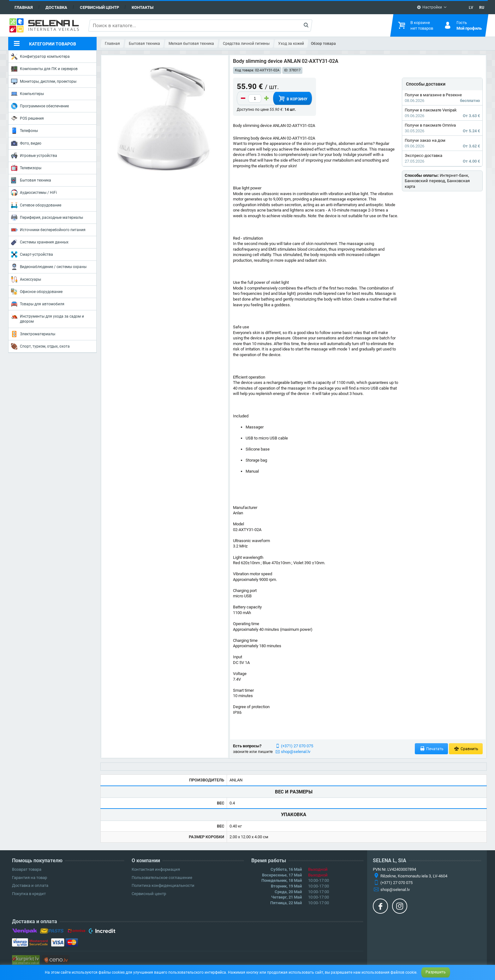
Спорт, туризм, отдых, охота (40, 346)
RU (482, 8)
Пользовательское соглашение (162, 878)
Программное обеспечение (40, 106)
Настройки (429, 7)
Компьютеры (27, 94)
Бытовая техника (31, 180)
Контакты (143, 7)
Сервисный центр (99, 7)
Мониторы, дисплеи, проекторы (44, 81)
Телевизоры (26, 168)
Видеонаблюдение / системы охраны (49, 267)
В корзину (293, 99)
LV (471, 8)
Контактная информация (156, 869)
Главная (24, 7)
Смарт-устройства (32, 254)
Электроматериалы (33, 334)
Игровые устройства (34, 156)
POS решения (27, 118)
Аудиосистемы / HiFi (34, 193)
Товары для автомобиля (38, 304)
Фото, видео (26, 143)
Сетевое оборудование (36, 205)
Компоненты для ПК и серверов (44, 69)
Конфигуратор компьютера (40, 57)
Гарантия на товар (30, 878)
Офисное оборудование (37, 292)
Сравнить (466, 749)
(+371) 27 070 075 (297, 746)
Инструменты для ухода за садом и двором (48, 318)
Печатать (432, 749)
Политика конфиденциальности (163, 885)
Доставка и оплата (30, 885)
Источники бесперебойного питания (48, 230)
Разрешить (436, 972)
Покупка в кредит (29, 894)
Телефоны (24, 131)
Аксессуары (26, 279)
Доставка (56, 7)
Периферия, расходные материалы (47, 218)
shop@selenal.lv (296, 752)
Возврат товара (27, 869)
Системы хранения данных (40, 242)
